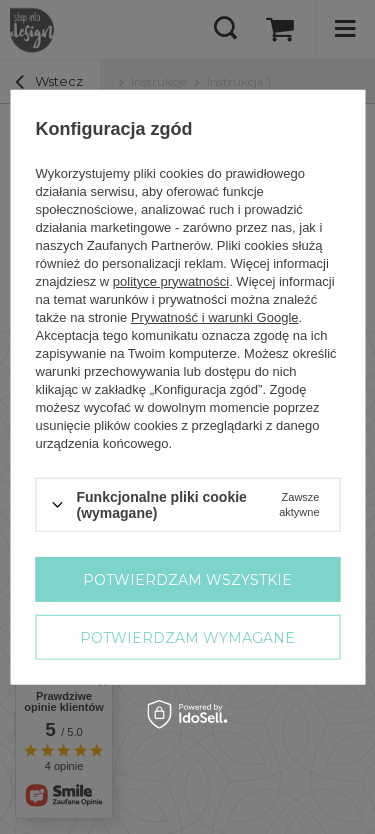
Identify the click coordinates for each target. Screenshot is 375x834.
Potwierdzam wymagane (187, 637)
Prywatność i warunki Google (214, 316)
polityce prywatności (170, 280)
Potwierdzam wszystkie (187, 579)
